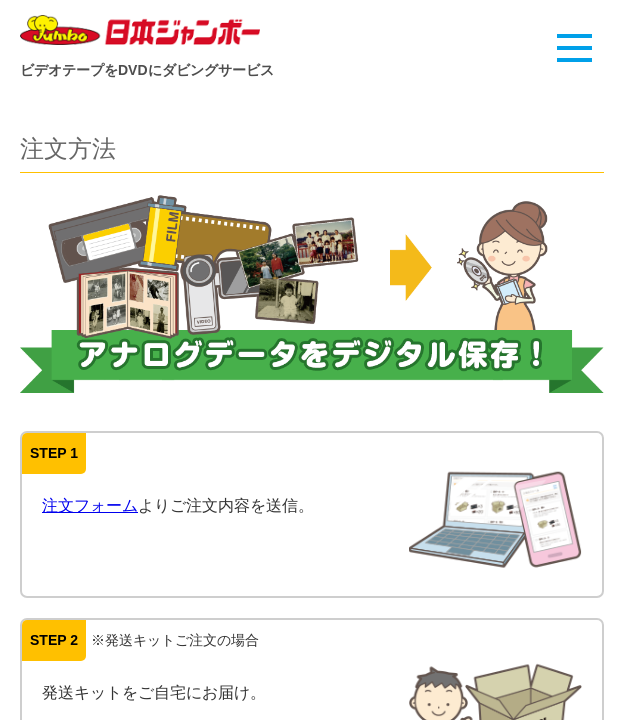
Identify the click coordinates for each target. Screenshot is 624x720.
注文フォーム (90, 505)
